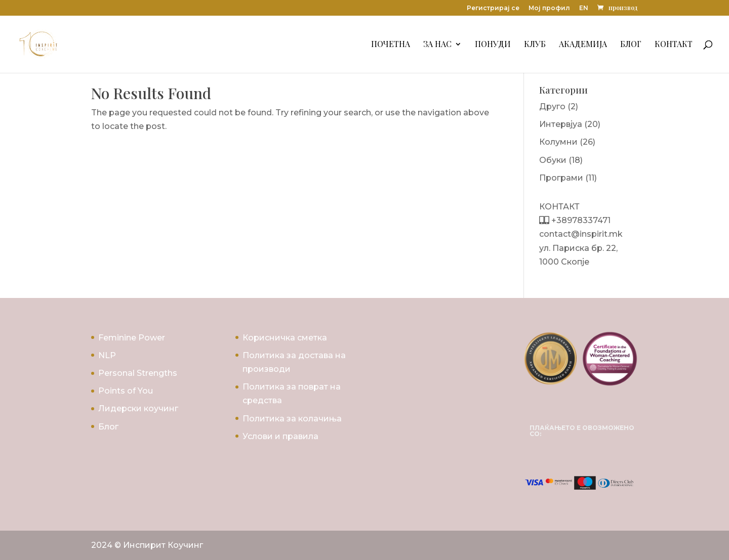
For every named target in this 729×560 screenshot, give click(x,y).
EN (584, 8)
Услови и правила (280, 436)
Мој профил (549, 8)
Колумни (558, 142)
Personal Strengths (138, 373)
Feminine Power (132, 338)
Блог (631, 45)
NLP (107, 355)
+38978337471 (580, 220)
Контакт (674, 45)
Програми (561, 178)
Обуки (553, 160)
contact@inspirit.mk (581, 234)
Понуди (493, 45)
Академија (583, 45)
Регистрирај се (493, 8)
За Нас (437, 45)
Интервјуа (561, 124)
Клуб (535, 45)
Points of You (126, 391)
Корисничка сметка (285, 338)
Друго (552, 106)
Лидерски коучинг (138, 408)
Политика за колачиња (292, 419)
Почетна (391, 45)
